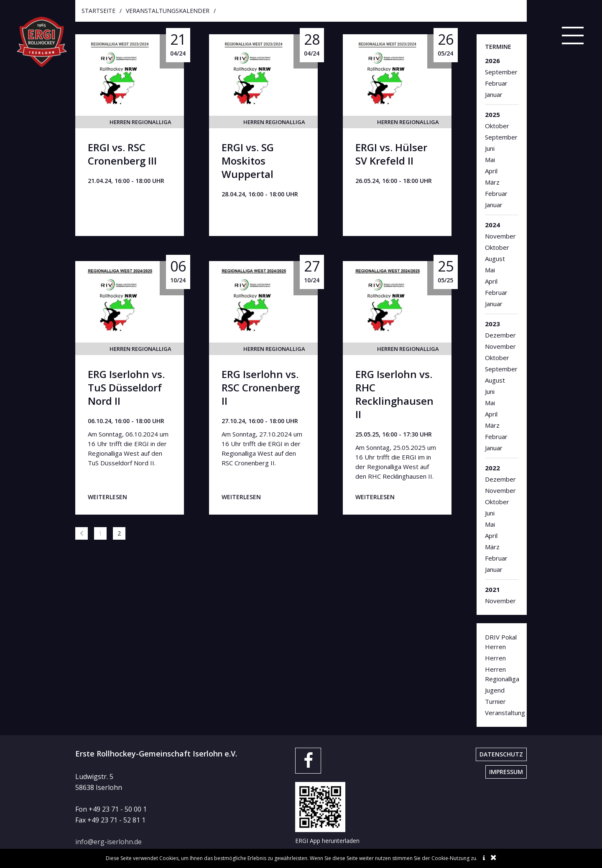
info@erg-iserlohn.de (108, 842)
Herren (495, 658)
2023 (492, 324)
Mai (490, 160)
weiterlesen (107, 497)
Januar (494, 94)
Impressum (506, 772)
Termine (498, 47)
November (500, 236)
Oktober (497, 126)
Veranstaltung (502, 713)
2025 (492, 114)
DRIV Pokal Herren (501, 642)
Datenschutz (501, 754)
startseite (98, 11)
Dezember (500, 335)
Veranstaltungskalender (168, 11)
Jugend (495, 690)
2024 (492, 225)
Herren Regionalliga (140, 122)
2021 (492, 589)
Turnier (495, 701)
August (495, 259)
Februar (496, 83)
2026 (492, 61)
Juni (490, 148)
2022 (492, 468)
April (491, 171)
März (492, 182)
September (501, 72)
